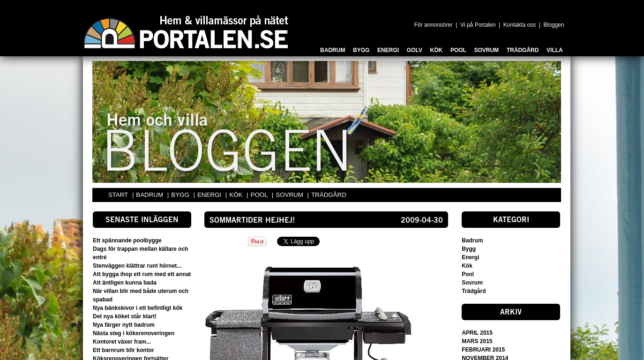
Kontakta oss (520, 25)
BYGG (181, 195)
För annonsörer (434, 25)
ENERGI (210, 195)
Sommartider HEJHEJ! (252, 221)
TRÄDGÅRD (329, 195)
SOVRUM (290, 195)
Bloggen (554, 25)
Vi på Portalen (478, 25)
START (118, 195)
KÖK (237, 195)
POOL (260, 195)
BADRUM (150, 195)
